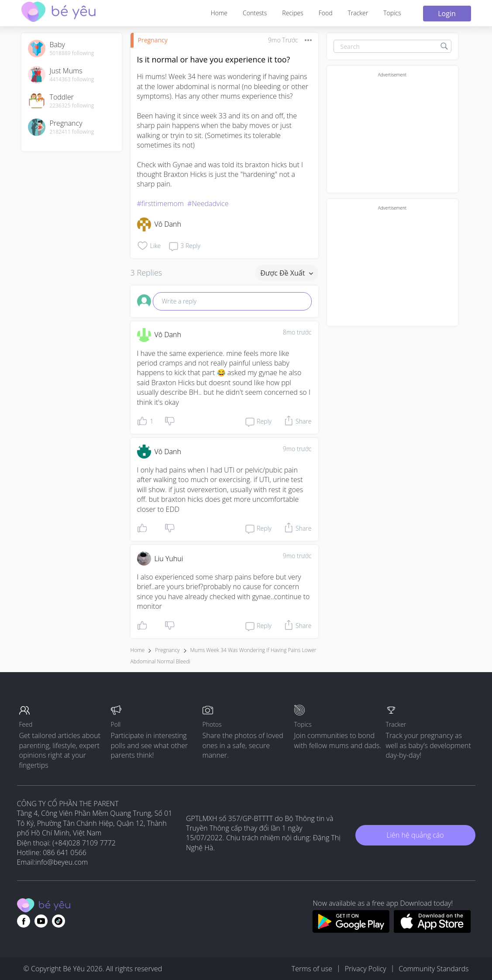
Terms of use (312, 969)
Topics (392, 13)
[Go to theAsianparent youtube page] (41, 921)
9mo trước (297, 449)
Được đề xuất (286, 273)
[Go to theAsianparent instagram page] (58, 921)
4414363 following (72, 79)
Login (447, 14)
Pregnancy (153, 40)
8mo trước (297, 332)
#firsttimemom (160, 204)
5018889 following (72, 53)
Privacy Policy (366, 969)
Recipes (292, 13)
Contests (255, 13)
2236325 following (72, 106)
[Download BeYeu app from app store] (432, 930)
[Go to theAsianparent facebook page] (24, 921)
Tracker (358, 13)
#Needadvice (208, 204)
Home (219, 13)
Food (326, 13)
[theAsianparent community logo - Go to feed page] (58, 13)
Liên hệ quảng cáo (415, 835)
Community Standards (434, 969)
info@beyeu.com (62, 862)
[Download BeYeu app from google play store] (351, 930)
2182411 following (72, 132)
